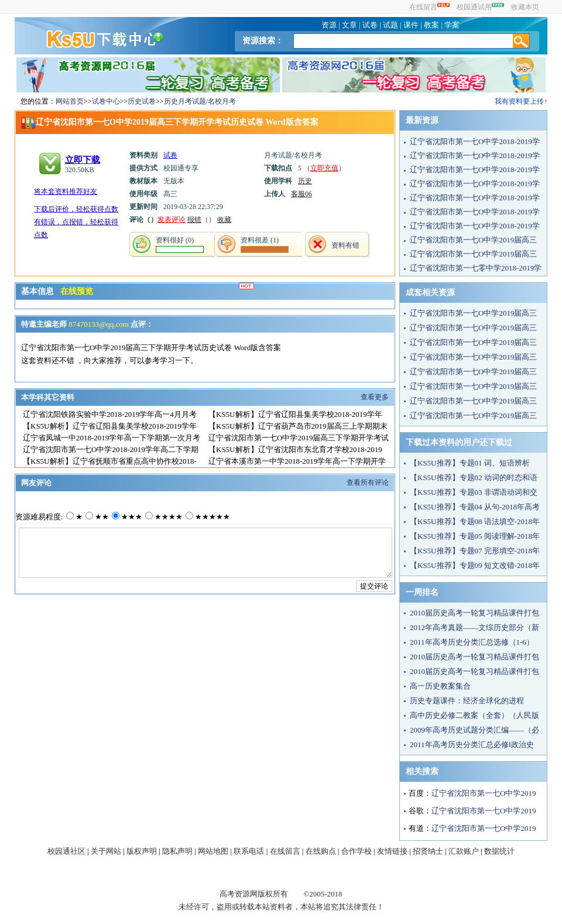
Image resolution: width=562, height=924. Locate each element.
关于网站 (106, 851)
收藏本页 (525, 7)
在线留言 (429, 7)
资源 (329, 25)
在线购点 (321, 851)
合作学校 (357, 851)
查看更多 (375, 397)
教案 (431, 25)
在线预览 (77, 291)
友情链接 (392, 851)
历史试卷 (142, 101)
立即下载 (83, 160)
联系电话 (249, 851)
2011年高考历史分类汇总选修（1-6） (472, 642)
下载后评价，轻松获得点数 (76, 209)
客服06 (301, 194)
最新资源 (422, 120)
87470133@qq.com (100, 324)
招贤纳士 (428, 851)
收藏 (224, 220)
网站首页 (70, 101)
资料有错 (345, 245)
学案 (452, 25)
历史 (305, 181)
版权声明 (142, 851)
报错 (194, 220)
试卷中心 (106, 101)
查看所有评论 (368, 482)
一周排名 (422, 592)
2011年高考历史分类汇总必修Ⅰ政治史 (472, 745)
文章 (349, 25)
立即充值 (324, 168)
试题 (390, 25)
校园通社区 (66, 851)
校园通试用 (480, 7)
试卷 (370, 25)
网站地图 (213, 851)
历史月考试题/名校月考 (200, 101)
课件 (411, 25)
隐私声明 (177, 851)
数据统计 (499, 851)
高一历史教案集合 (440, 686)
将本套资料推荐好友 (66, 191)
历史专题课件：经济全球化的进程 (467, 701)
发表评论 (172, 220)
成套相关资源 (430, 292)
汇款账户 (464, 851)
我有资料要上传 (519, 101)
